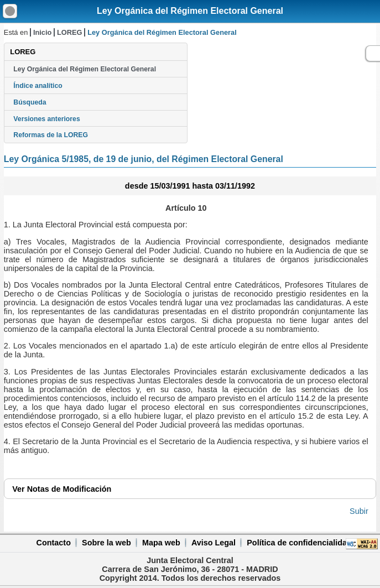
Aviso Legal (214, 543)
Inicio (42, 32)
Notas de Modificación (62, 489)
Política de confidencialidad (299, 543)
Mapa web (161, 543)
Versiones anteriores (46, 119)
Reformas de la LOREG (51, 135)
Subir (359, 511)
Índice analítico (38, 86)
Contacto (54, 543)
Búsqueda (30, 102)
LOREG (70, 32)
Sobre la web (106, 543)
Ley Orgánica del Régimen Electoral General (190, 11)
